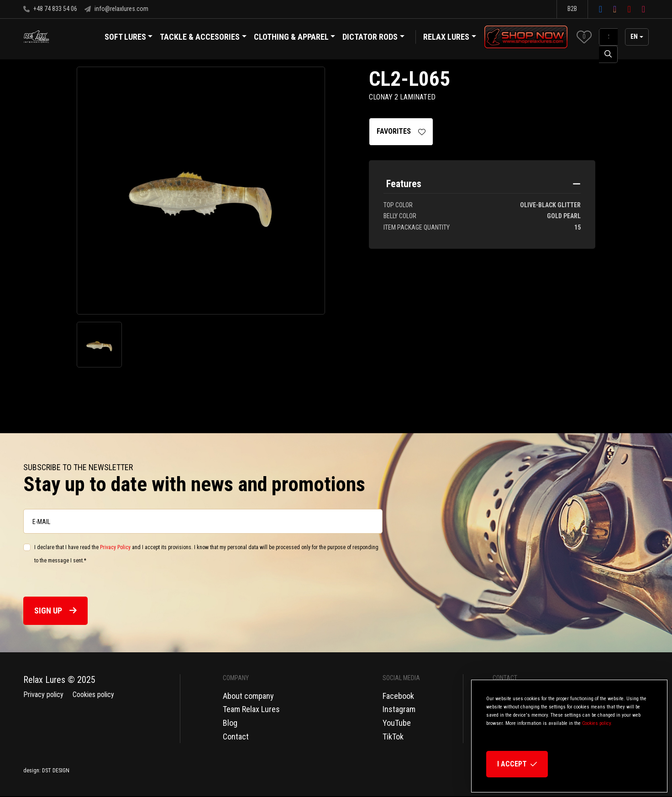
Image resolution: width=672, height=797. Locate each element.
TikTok (393, 737)
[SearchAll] (608, 37)
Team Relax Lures (251, 709)
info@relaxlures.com (116, 9)
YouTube (397, 723)
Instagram (399, 709)
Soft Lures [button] (129, 38)
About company (248, 696)
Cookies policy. (597, 723)
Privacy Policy (115, 548)
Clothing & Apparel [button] (295, 38)
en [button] (634, 37)
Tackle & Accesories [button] (203, 38)
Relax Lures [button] (446, 37)
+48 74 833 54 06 (50, 9)
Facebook (398, 696)
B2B (572, 9)
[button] (584, 37)
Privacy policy (43, 695)
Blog (230, 723)
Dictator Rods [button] (373, 38)
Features (404, 184)
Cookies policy (93, 695)
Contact (236, 737)
